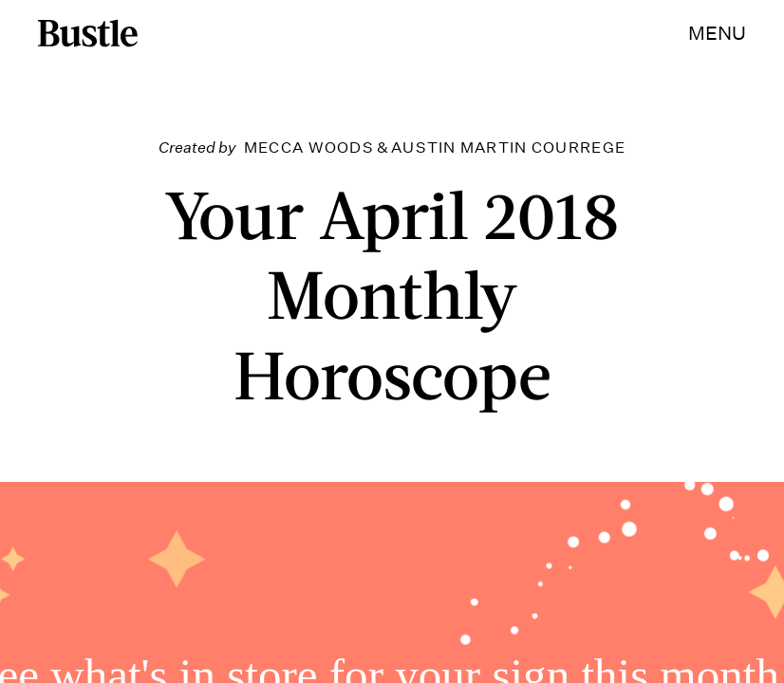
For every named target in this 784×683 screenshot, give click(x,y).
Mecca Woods (309, 148)
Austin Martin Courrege (508, 148)
